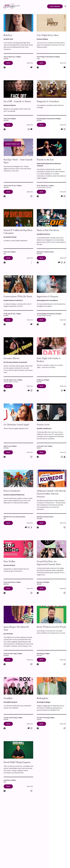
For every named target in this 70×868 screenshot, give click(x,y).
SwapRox (8, 698)
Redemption (42, 698)
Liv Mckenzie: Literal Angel (16, 425)
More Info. (30, 63)
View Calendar (55, 6)
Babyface (8, 35)
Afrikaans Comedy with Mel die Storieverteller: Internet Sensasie (51, 494)
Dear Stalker (9, 561)
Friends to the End (45, 160)
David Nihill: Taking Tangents (17, 762)
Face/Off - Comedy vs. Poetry (17, 101)
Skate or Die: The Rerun (48, 230)
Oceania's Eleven (11, 358)
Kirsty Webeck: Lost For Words (51, 627)
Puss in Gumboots (12, 491)
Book (8, 63)
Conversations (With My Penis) (18, 296)
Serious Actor (43, 425)
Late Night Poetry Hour (48, 35)
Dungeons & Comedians (48, 101)
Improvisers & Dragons (48, 296)
